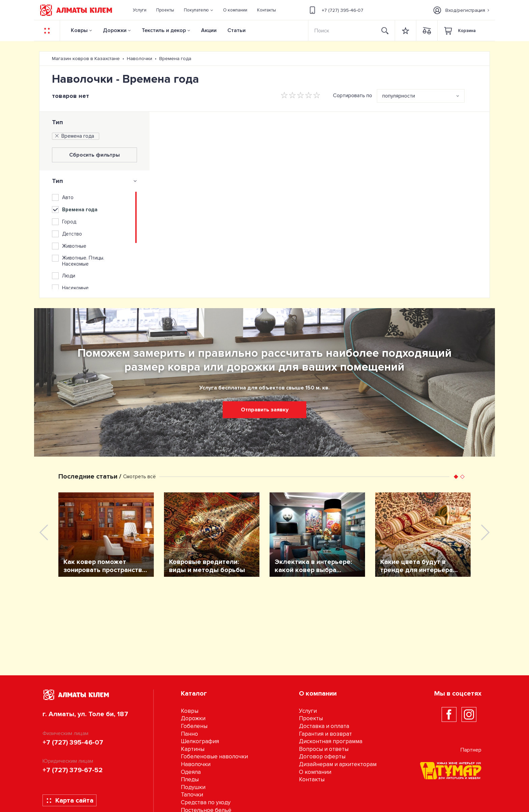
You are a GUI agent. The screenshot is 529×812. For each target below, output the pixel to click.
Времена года (74, 136)
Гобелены (194, 726)
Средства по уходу (206, 802)
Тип (58, 122)
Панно (189, 734)
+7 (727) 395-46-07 (335, 10)
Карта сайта (70, 801)
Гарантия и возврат (325, 734)
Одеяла (191, 772)
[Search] (342, 31)
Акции (209, 30)
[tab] (94, 181)
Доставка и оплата (324, 726)
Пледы (190, 779)
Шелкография (200, 741)
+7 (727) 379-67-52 (73, 770)
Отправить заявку (265, 410)
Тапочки (192, 795)
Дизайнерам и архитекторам (338, 764)
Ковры (79, 30)
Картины (193, 749)
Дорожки (115, 30)
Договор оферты (322, 756)
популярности (399, 96)
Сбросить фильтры (94, 155)
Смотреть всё (140, 477)
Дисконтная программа (331, 741)
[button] (199, 10)
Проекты (311, 718)
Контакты (312, 779)
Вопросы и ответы (324, 749)
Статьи (236, 30)
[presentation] (44, 532)
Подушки (193, 787)
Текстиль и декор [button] (164, 30)
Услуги (308, 711)
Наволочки (196, 764)
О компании (315, 772)
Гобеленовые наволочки (214, 756)
